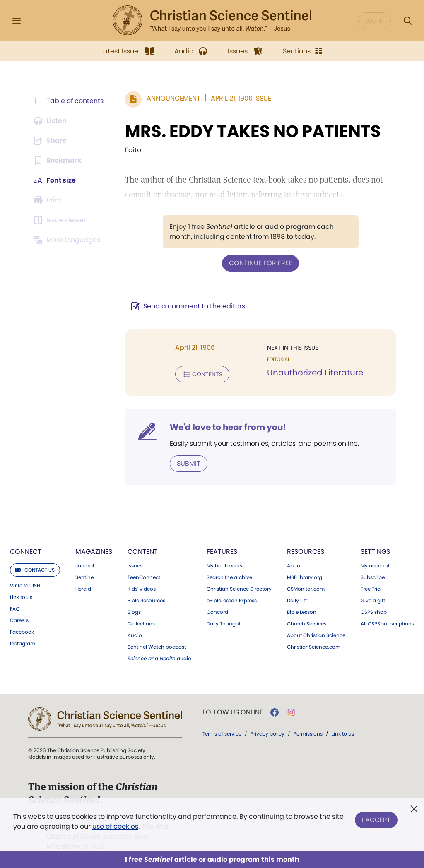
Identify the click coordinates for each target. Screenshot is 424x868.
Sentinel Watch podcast (157, 647)
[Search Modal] (407, 21)
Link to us (21, 597)
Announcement (173, 98)
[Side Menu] (17, 21)
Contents (202, 374)
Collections (141, 624)
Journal (85, 566)
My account (375, 566)
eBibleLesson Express (232, 601)
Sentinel (85, 577)
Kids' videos (142, 589)
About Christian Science (316, 635)
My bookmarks (224, 566)
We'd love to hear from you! (228, 427)
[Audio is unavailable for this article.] (51, 121)
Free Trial (371, 589)
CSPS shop (374, 612)
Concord (217, 612)
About (294, 566)
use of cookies (115, 826)
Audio (135, 635)
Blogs (134, 612)
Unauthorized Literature (315, 373)
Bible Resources (146, 601)
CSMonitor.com (306, 589)
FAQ (15, 609)
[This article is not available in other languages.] (68, 240)
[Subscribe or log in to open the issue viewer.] (61, 220)
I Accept (376, 820)
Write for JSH (25, 586)
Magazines (94, 552)
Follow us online (233, 712)
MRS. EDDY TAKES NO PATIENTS (253, 131)
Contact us (35, 570)
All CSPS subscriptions (387, 624)
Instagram (23, 644)
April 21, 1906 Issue (241, 98)
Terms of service (222, 734)
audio (159, 659)
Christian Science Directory (239, 589)
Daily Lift (297, 601)
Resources (306, 552)
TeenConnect (144, 577)
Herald (83, 589)
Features (222, 552)
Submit (189, 463)
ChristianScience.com (314, 647)
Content (143, 552)
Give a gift (373, 601)
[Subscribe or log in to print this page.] (49, 200)
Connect (26, 552)
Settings (375, 552)
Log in (375, 21)
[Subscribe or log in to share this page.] (51, 141)
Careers (19, 620)
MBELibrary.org (305, 577)
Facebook (22, 632)
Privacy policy (267, 734)
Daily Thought (224, 624)
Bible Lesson (302, 612)
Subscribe (373, 577)
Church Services (307, 624)
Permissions (308, 734)
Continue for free (260, 263)
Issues (135, 566)
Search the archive (229, 577)
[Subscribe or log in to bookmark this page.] (58, 161)
